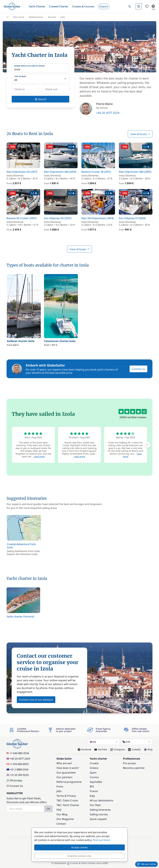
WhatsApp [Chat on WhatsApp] (14, 780)
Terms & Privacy (66, 796)
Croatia (94, 763)
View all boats (140, 134)
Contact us (138, 369)
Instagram (118, 749)
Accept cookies (79, 847)
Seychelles (96, 782)
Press (60, 786)
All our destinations (101, 800)
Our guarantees (66, 773)
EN (104, 742)
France (94, 791)
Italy (92, 796)
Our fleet (95, 805)
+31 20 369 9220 (18, 775)
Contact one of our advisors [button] (36, 700)
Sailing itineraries (100, 810)
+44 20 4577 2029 (108, 113)
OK (48, 809)
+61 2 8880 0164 (17, 769)
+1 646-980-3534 (18, 753)
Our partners (64, 777)
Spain (93, 773)
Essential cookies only (79, 856)
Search (41, 99)
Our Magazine (65, 819)
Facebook (84, 749)
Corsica (94, 777)
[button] (37, 6)
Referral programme (69, 782)
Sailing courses (99, 814)
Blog (148, 749)
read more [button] (39, 456)
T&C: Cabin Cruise (67, 800)
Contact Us (15, 786)
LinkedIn (135, 749)
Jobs (59, 791)
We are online (146, 864)
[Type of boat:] (40, 79)
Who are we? (64, 763)
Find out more (101, 840)
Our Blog (62, 814)
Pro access (129, 763)
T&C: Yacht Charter (68, 805)
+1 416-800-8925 (18, 764)
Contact (61, 824)
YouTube (101, 749)
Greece (94, 768)
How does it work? (68, 768)
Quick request (98, 819)
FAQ (59, 810)
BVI (92, 786)
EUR (136, 742)
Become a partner (134, 768)
